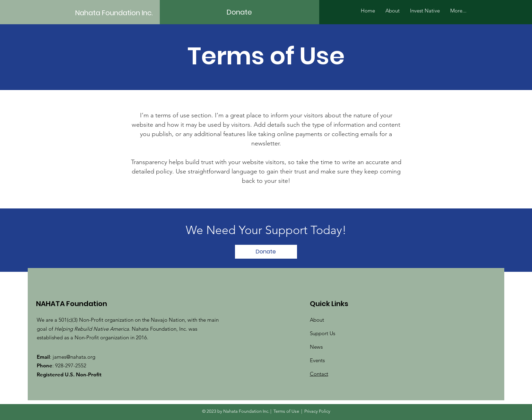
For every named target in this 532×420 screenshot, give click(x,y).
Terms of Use (286, 411)
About (317, 320)
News (316, 347)
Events (317, 360)
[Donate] (239, 12)
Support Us (322, 333)
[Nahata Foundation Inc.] (119, 13)
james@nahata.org (74, 357)
